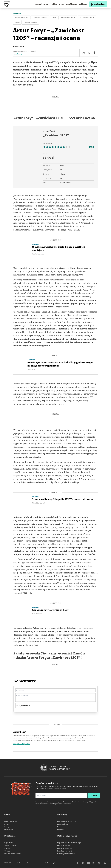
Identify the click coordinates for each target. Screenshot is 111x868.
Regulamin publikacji (64, 846)
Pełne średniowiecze (68, 18)
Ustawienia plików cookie (54, 863)
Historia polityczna (22, 18)
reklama (83, 4)
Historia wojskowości (40, 18)
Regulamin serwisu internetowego (69, 843)
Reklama (7, 848)
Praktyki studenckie (11, 846)
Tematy (6, 827)
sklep (55, 4)
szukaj (38, 4)
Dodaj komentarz (23, 706)
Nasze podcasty (63, 824)
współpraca (72, 4)
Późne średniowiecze (87, 18)
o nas (62, 4)
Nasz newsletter (63, 827)
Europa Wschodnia (30, 22)
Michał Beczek (19, 47)
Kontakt (6, 824)
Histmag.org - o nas (10, 821)
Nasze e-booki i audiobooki (67, 821)
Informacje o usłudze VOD (66, 854)
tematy (47, 4)
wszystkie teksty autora (22, 744)
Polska (17, 22)
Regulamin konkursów (65, 848)
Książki (54, 18)
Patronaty (7, 851)
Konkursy (61, 830)
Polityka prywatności (65, 851)
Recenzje (17, 13)
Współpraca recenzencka (13, 854)
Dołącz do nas (9, 843)
